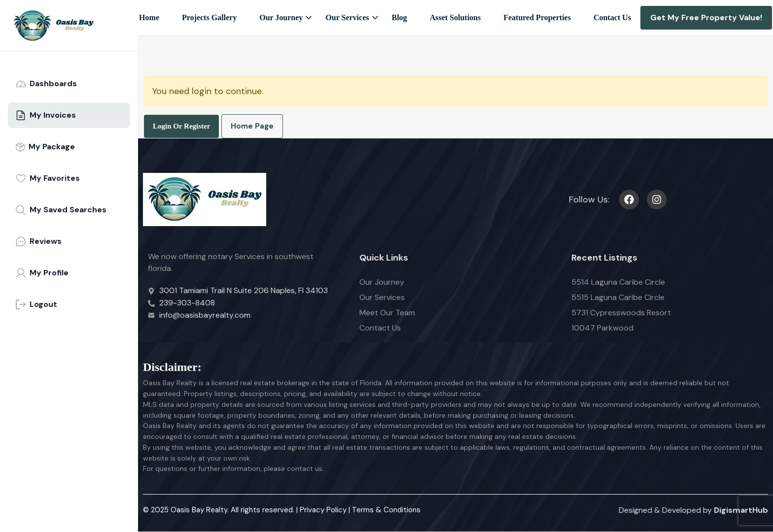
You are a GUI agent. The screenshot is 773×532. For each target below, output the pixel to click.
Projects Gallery (209, 17)
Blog (400, 17)
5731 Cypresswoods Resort (621, 313)
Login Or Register (181, 126)
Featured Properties (537, 17)
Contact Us (612, 17)
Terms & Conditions (386, 510)
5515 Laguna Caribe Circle (618, 297)
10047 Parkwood (602, 328)
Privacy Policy (323, 510)
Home (149, 17)
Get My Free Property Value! (706, 17)
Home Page (252, 126)
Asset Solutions (456, 17)
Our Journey (281, 17)
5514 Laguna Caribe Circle (618, 282)
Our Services (347, 17)
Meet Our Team (387, 313)
